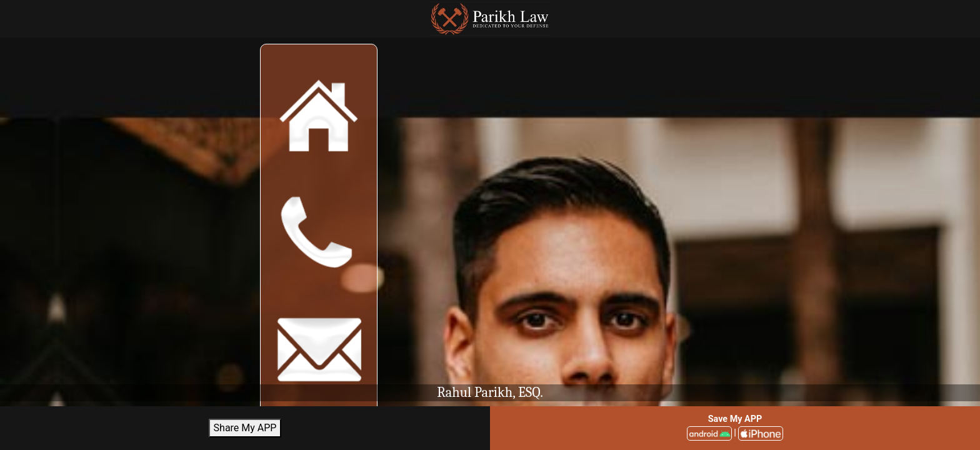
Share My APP (245, 428)
